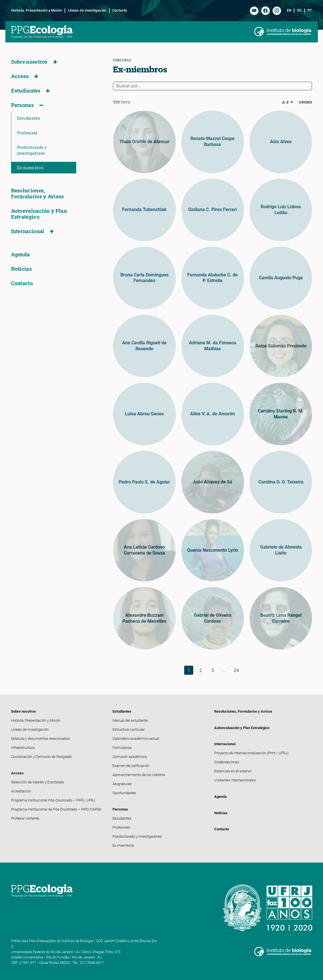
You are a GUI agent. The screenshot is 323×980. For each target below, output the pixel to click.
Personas (22, 105)
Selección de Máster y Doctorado (38, 782)
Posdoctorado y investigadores (32, 150)
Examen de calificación (131, 766)
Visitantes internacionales (235, 780)
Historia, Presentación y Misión (37, 10)
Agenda (21, 254)
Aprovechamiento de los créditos (139, 775)
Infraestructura (23, 748)
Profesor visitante (25, 818)
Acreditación (21, 791)
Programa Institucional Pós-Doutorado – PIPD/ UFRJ (53, 800)
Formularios (122, 748)
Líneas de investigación (87, 10)
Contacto (120, 10)
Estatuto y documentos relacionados (40, 739)
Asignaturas (122, 784)
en (289, 10)
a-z (286, 102)
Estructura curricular (129, 729)
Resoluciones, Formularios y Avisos (38, 194)
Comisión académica (130, 757)
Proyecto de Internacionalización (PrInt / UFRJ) (251, 753)
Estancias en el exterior (233, 771)
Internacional (28, 231)
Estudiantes (26, 91)
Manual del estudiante (130, 720)
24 (236, 670)
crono (306, 102)
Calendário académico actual (136, 739)
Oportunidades (124, 793)
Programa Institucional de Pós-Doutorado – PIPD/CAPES (56, 809)
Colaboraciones (227, 762)
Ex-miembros (30, 168)
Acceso (20, 76)
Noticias (21, 269)
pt (310, 10)
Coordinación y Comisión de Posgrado (41, 757)
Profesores (27, 133)
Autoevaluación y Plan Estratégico (39, 214)
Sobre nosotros (29, 62)
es (299, 10)
